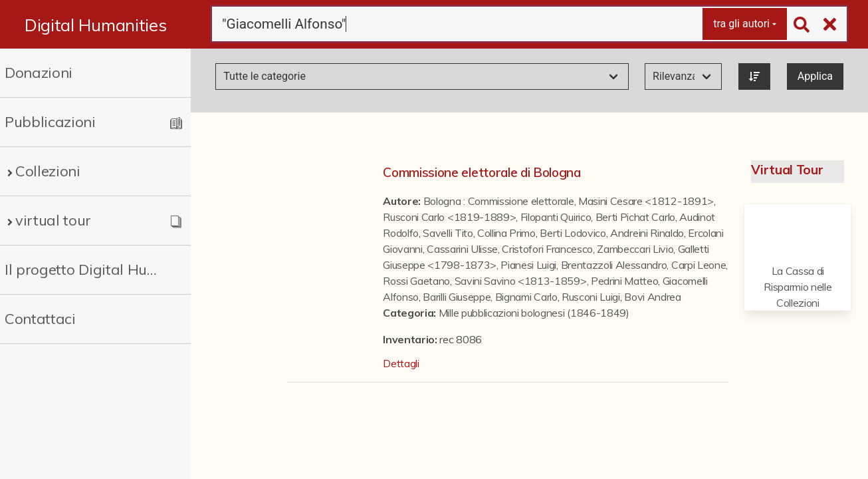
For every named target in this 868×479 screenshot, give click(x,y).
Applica (815, 76)
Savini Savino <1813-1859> (521, 281)
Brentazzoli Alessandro (614, 265)
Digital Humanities (95, 25)
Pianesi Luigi (528, 265)
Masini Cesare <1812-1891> (646, 201)
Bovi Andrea (652, 297)
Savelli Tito (448, 233)
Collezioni (48, 171)
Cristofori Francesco (547, 249)
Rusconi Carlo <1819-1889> (449, 217)
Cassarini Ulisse (462, 249)
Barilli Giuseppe (457, 297)
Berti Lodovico (573, 233)
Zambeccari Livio (635, 249)
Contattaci (40, 319)
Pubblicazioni (50, 122)
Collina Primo (506, 233)
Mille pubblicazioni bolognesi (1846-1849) (534, 313)
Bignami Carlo (526, 297)
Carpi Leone (699, 265)
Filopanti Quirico (556, 217)
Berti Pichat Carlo (635, 217)
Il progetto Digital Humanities (86, 269)
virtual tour (53, 220)
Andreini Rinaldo (647, 233)
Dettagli (401, 363)
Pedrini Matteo (625, 281)
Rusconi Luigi (591, 297)
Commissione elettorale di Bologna (482, 172)
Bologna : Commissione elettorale (499, 201)
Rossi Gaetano (416, 281)
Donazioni (39, 73)
